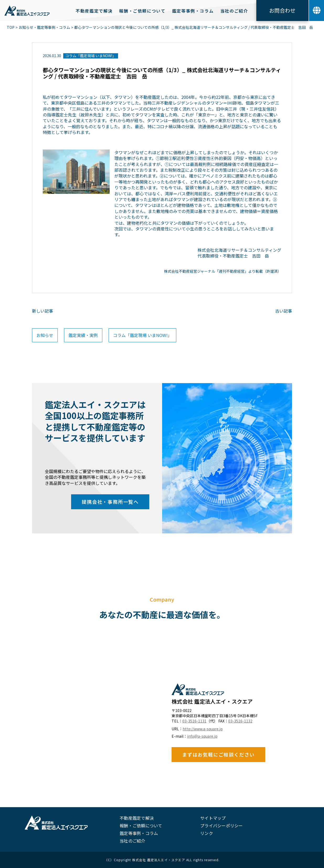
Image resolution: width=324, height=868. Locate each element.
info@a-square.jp (202, 736)
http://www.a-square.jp (203, 729)
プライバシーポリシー (221, 826)
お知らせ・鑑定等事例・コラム (44, 27)
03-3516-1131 (194, 721)
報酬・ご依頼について (141, 826)
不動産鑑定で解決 (137, 818)
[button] (317, 10)
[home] (27, 10)
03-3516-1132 (240, 721)
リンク (207, 833)
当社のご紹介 (132, 841)
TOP (11, 27)
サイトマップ (213, 818)
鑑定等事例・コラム (139, 833)
